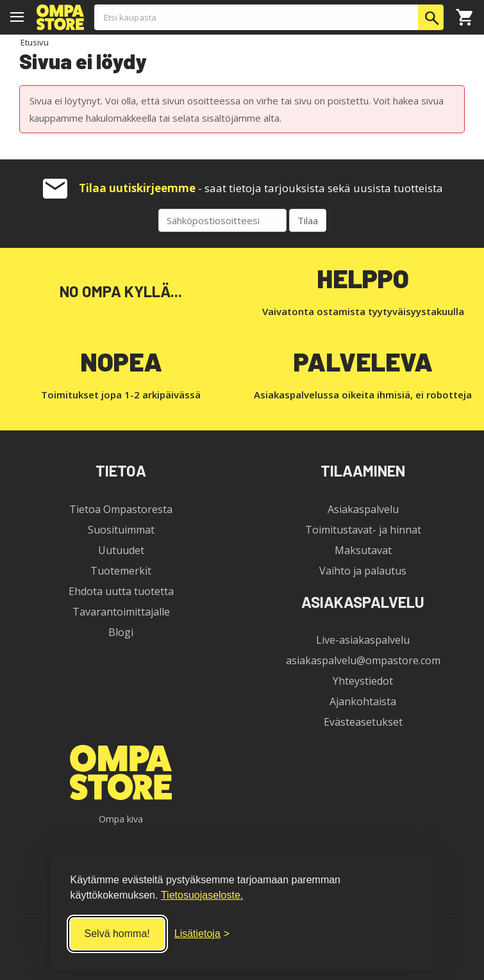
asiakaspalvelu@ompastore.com (363, 660)
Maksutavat (363, 550)
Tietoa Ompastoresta (121, 509)
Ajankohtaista (363, 701)
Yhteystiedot (363, 681)
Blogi (121, 632)
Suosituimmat (121, 530)
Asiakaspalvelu (363, 509)
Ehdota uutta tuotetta (121, 591)
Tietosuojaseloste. (202, 895)
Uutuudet (121, 550)
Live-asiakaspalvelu (363, 640)
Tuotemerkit (121, 571)
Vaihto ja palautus (363, 571)
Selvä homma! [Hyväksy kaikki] (117, 934)
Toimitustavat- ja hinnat (363, 530)
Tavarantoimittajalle (121, 612)
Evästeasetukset (363, 722)
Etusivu (35, 42)
